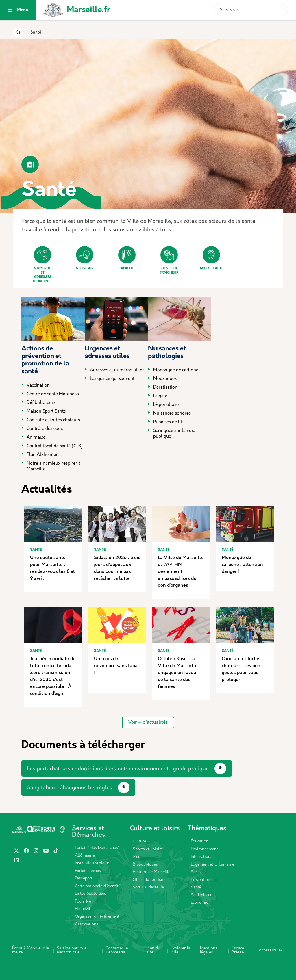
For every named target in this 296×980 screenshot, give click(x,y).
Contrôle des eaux (45, 429)
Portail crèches (88, 871)
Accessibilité (211, 258)
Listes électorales (90, 894)
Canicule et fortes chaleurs (53, 420)
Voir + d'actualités (148, 723)
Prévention (200, 880)
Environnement (204, 849)
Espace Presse (238, 950)
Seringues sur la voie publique (174, 434)
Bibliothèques (145, 865)
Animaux (36, 438)
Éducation (200, 841)
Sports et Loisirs (148, 849)
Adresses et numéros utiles (117, 370)
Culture (139, 841)
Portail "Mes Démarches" (97, 848)
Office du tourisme (150, 880)
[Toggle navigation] (10, 10)
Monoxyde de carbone (176, 370)
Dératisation (165, 388)
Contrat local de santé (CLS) (55, 446)
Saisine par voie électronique (72, 950)
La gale (160, 396)
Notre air (85, 258)
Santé (196, 887)
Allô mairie (85, 856)
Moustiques (165, 379)
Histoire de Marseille (151, 872)
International (202, 857)
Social (196, 872)
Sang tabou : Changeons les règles (70, 788)
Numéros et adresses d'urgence (43, 265)
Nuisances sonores (172, 414)
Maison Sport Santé (46, 412)
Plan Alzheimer (42, 455)
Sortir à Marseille (148, 887)
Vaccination (38, 386)
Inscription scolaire (92, 863)
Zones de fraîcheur (169, 260)
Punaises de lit (168, 422)
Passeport (84, 878)
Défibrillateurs (41, 403)
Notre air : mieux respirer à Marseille (54, 466)
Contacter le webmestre (117, 950)
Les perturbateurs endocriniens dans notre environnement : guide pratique (118, 769)
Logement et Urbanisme (212, 865)
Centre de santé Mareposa (53, 394)
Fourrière (83, 902)
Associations (87, 924)
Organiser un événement (97, 917)
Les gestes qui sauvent (112, 379)
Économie (199, 903)
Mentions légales (209, 950)
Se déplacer (201, 895)
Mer (136, 857)
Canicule (127, 258)
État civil (83, 909)
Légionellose (166, 405)
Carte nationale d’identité (98, 886)
